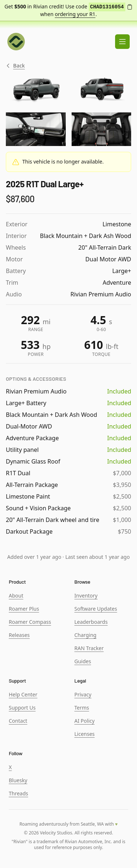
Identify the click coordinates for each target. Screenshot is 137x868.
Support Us (22, 708)
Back (15, 66)
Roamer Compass (30, 622)
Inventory (86, 596)
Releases (19, 635)
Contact (18, 721)
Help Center (23, 694)
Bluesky (18, 780)
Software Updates (96, 609)
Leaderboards (91, 622)
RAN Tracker (89, 648)
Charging (85, 635)
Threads (18, 793)
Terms (82, 708)
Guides (83, 661)
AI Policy (85, 721)
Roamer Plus (24, 609)
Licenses (85, 734)
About (16, 596)
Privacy (83, 694)
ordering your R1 (75, 14)
